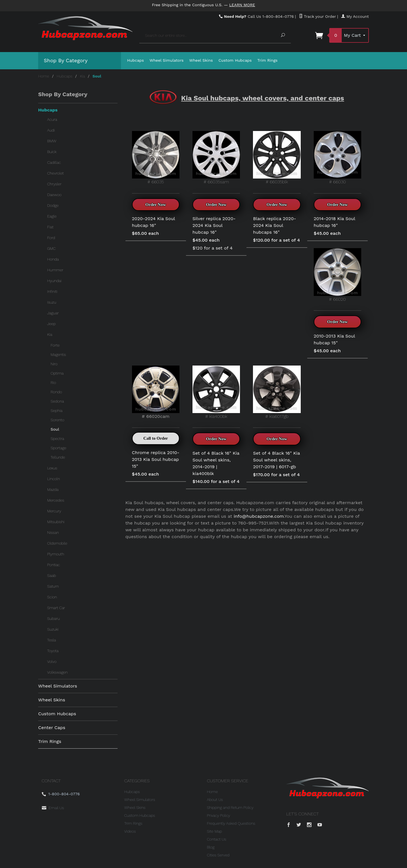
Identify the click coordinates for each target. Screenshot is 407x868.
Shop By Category (66, 60)
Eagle (52, 216)
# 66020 (337, 275)
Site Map (214, 831)
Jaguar (53, 313)
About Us (215, 800)
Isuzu (52, 302)
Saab (52, 575)
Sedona (57, 401)
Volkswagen (57, 672)
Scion (52, 597)
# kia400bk (216, 392)
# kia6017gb (277, 392)
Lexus (52, 468)
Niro (54, 364)
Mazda (53, 489)
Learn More (242, 5)
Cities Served (218, 855)
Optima (57, 373)
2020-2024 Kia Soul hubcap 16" (153, 222)
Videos (130, 831)
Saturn (53, 586)
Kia (83, 76)
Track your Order (318, 16)
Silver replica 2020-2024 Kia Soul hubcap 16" (214, 225)
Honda (53, 259)
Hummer (55, 270)
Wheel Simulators (166, 60)
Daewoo (54, 195)
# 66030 (337, 158)
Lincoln (54, 479)
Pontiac (54, 565)
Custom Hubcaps (235, 60)
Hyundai (54, 281)
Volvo (52, 661)
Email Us (56, 808)
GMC (51, 248)
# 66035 (156, 158)
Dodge (53, 205)
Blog (211, 847)
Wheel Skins (201, 60)
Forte (55, 345)
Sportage (59, 448)
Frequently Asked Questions (231, 823)
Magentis (58, 354)
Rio (53, 383)
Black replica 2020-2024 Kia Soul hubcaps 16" (274, 225)
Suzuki (53, 629)
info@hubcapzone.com (259, 516)
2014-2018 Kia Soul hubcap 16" (335, 222)
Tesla (52, 640)
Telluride (58, 457)
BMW (52, 141)
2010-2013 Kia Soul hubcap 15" (334, 339)
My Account (355, 16)
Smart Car (56, 608)
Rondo (56, 392)
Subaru (53, 618)
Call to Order (156, 438)
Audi (51, 130)
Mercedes (56, 500)
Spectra (57, 439)
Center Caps (52, 728)
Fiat (50, 227)
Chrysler (54, 184)
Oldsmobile (57, 543)
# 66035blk (277, 158)
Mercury (54, 511)
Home (44, 76)
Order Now (156, 205)
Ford (51, 238)
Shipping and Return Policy (230, 807)
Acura (52, 119)
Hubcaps (136, 60)
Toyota (53, 651)
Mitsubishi (56, 522)
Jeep (51, 324)
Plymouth (56, 554)
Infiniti (52, 291)
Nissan (53, 532)
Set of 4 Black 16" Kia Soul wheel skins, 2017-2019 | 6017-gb (276, 460)
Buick (52, 152)
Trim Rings (268, 60)
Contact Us (217, 839)
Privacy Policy (218, 815)
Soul (55, 429)
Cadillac (54, 162)
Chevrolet (56, 173)
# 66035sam (216, 158)
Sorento (57, 420)
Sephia (57, 411)
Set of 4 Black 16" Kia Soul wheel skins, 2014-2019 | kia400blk (216, 463)
